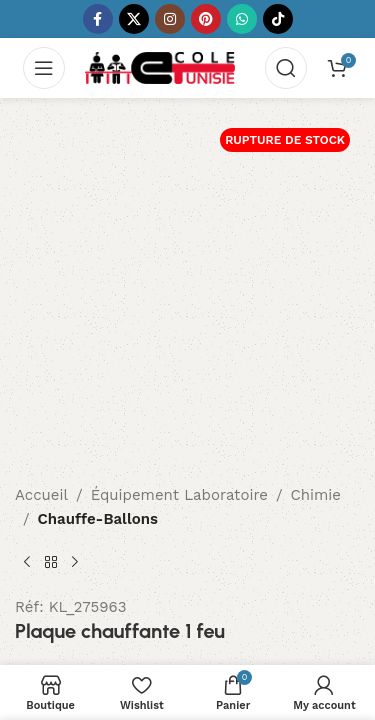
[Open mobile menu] (44, 68)
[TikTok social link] (278, 19)
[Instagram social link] (170, 19)
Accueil (41, 495)
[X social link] (134, 19)
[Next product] (75, 563)
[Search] (286, 68)
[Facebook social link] (98, 19)
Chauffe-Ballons (98, 519)
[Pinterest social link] (206, 19)
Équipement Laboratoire (179, 495)
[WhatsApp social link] (242, 19)
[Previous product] (27, 563)
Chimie (316, 495)
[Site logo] (160, 67)
